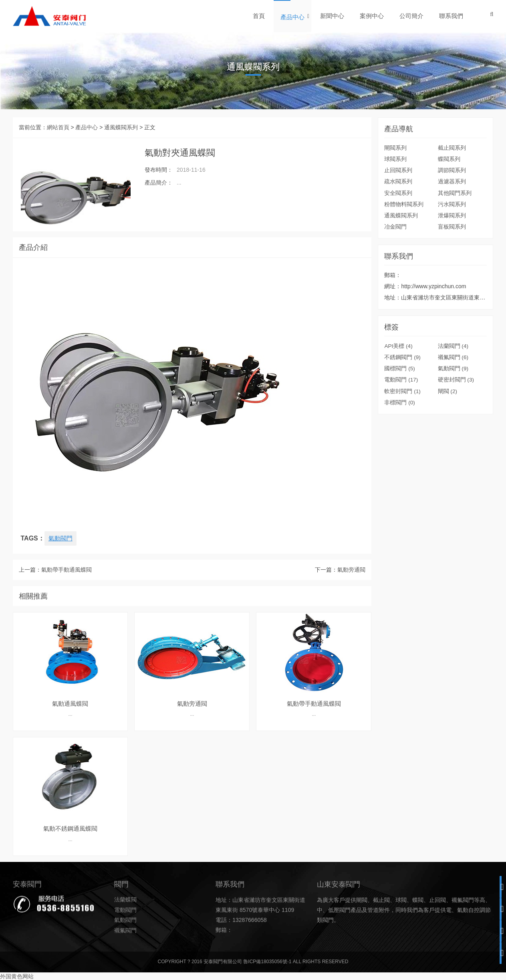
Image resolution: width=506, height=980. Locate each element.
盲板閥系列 (452, 226)
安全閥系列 (398, 193)
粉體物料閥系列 (404, 204)
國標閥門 (400, 441)
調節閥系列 (452, 170)
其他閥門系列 (455, 193)
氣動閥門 (61, 538)
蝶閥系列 (449, 159)
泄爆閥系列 (452, 215)
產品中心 (293, 17)
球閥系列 (395, 159)
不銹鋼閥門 (402, 430)
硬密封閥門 (456, 452)
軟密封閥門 (402, 464)
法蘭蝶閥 (125, 942)
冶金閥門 (395, 226)
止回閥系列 (398, 170)
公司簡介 (412, 16)
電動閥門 (401, 452)
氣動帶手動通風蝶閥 (67, 584)
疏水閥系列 (398, 181)
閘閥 (448, 464)
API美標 (399, 419)
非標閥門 (400, 475)
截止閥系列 (452, 148)
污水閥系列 (452, 204)
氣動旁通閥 (351, 584)
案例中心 (372, 16)
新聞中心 (333, 16)
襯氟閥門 (453, 430)
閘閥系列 (395, 148)
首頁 (259, 16)
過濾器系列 (452, 181)
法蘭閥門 (453, 419)
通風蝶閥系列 (121, 127)
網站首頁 (58, 127)
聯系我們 (452, 16)
